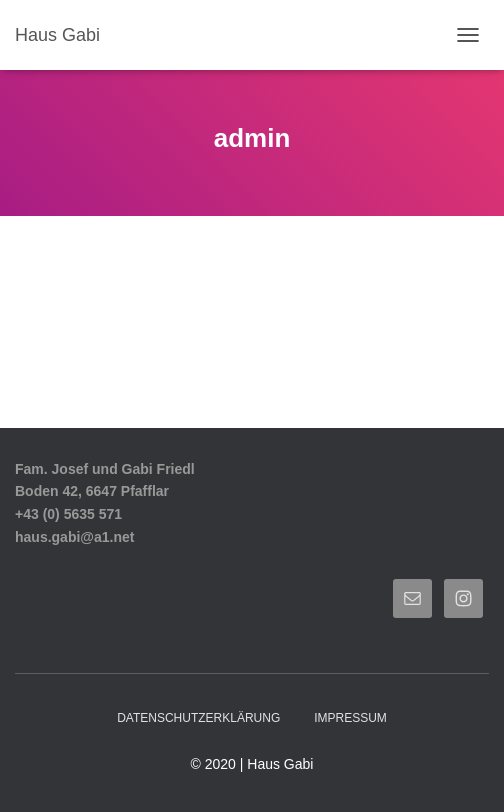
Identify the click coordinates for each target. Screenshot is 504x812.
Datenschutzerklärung (198, 718)
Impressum (350, 718)
